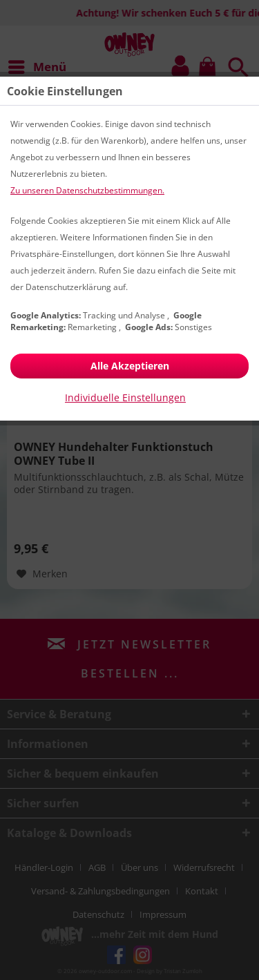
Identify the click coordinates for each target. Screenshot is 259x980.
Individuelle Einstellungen (125, 397)
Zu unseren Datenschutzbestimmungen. (87, 190)
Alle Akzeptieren (130, 366)
